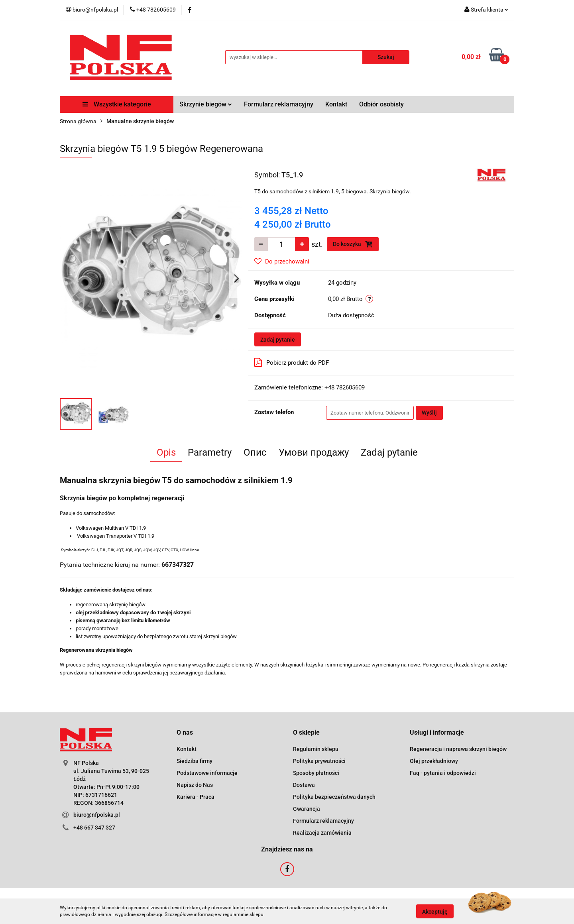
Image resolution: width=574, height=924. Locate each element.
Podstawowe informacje (207, 773)
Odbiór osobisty (381, 104)
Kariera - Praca (196, 797)
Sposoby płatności (316, 773)
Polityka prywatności (319, 761)
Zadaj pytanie (278, 340)
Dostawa (304, 785)
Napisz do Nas (195, 785)
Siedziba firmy (195, 761)
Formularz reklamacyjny (279, 104)
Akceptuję (435, 911)
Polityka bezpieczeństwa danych (334, 797)
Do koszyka (353, 244)
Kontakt (336, 104)
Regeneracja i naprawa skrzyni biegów (458, 749)
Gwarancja (307, 809)
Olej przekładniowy (434, 761)
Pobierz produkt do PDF (292, 362)
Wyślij (429, 413)
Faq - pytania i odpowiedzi (443, 773)
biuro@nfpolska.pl (97, 815)
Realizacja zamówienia (322, 833)
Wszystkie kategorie (117, 104)
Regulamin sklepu (316, 749)
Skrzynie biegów (206, 104)
